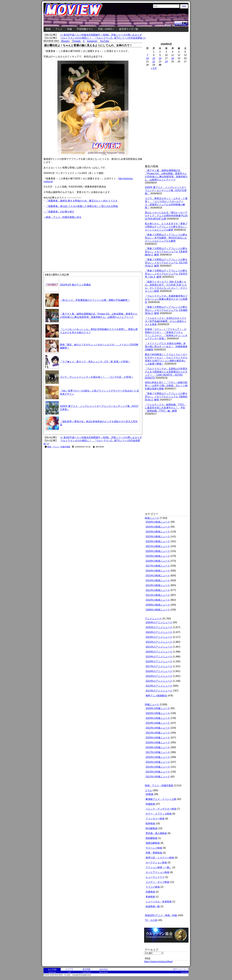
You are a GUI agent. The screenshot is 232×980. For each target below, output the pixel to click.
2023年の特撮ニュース (158, 723)
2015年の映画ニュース (158, 576)
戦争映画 (150, 823)
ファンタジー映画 (155, 819)
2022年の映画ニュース (158, 541)
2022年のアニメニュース (159, 642)
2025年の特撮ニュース (158, 713)
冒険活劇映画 (153, 843)
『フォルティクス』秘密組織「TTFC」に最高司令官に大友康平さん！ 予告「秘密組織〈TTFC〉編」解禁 (166, 408)
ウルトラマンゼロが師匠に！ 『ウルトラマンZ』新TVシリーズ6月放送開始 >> (103, 38)
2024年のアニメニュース (159, 632)
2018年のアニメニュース (159, 661)
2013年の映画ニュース (158, 585)
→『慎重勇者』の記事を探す (59, 212)
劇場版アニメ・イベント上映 (161, 799)
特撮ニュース (152, 704)
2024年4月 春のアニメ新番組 (75, 285)
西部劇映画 (152, 838)
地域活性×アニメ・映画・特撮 (161, 915)
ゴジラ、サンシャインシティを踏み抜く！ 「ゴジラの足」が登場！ (97, 377)
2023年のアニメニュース (159, 637)
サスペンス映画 (154, 848)
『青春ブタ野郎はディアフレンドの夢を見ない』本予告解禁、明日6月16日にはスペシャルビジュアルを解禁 (166, 238)
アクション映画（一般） (159, 867)
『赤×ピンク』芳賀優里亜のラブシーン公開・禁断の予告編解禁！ (95, 300)
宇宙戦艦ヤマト (85, 29)
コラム (148, 790)
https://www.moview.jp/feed (158, 962)
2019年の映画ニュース (158, 556)
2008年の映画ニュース (158, 610)
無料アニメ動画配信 (156, 696)
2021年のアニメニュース (159, 647)
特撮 (70, 29)
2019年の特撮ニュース (158, 742)
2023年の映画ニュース (158, 537)
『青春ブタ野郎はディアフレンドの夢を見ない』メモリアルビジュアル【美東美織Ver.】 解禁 (166, 252)
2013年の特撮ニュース (158, 772)
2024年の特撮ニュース (158, 718)
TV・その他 (151, 920)
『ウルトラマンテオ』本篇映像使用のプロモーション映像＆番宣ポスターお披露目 (166, 299)
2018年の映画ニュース (158, 561)
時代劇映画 (152, 828)
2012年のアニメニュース (159, 691)
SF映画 (149, 794)
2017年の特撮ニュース (158, 752)
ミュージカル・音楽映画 (159, 902)
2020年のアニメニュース (159, 652)
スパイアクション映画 (157, 872)
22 (154, 62)
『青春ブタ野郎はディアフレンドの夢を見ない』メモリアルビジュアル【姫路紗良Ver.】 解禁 (166, 397)
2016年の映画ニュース (158, 571)
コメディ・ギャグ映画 (157, 882)
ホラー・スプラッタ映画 (159, 814)
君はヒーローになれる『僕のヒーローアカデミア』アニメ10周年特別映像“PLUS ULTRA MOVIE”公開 (166, 216)
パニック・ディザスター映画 (161, 809)
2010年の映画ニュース (158, 600)
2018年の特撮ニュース (158, 747)
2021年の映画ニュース (158, 546)
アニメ (59, 29)
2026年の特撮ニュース (158, 708)
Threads (76, 41)
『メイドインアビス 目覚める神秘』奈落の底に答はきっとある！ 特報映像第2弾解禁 (166, 347)
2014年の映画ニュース (158, 580)
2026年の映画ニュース (158, 522)
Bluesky (65, 41)
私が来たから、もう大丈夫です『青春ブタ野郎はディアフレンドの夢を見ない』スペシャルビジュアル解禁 (166, 227)
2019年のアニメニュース (159, 657)
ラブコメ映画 (153, 887)
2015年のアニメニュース (159, 676)
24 (166, 62)
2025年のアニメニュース (159, 627)
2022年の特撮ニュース (158, 728)
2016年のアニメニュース (159, 671)
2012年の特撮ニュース (158, 777)
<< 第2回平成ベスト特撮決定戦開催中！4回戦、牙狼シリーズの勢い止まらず (101, 35)
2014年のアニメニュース (159, 681)
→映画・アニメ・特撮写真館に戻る (62, 217)
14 (147, 58)
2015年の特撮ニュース (158, 762)
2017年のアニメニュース (159, 666)
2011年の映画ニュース (158, 595)
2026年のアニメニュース (159, 622)
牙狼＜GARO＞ (106, 29)
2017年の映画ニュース (158, 566)
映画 (48, 29)
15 (154, 58)
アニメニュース (153, 619)
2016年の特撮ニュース (158, 757)
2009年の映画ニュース (158, 605)
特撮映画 (150, 804)
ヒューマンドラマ (155, 877)
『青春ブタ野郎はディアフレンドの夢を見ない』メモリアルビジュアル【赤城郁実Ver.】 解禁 (166, 310)
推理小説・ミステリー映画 (160, 858)
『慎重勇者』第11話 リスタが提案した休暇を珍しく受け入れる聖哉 (82, 206)
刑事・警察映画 (154, 853)
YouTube (105, 41)
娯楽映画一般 (153, 906)
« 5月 (154, 68)
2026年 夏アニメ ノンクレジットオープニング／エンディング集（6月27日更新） (166, 190)
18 (173, 58)
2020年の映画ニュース (158, 551)
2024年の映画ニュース (158, 532)
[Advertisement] (68, 240)
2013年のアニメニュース (159, 686)
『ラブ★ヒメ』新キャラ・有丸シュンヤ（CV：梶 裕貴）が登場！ (95, 362)
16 (160, 58)
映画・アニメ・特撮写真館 (59, 447)
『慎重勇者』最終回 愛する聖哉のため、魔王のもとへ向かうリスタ (82, 201)
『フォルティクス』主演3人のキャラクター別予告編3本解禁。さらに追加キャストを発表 (166, 321)
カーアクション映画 (156, 863)
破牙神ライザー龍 (129, 29)
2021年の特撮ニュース (158, 733)
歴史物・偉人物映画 (156, 833)
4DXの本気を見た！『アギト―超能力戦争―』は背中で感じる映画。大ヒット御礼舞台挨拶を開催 (166, 386)
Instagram (92, 41)
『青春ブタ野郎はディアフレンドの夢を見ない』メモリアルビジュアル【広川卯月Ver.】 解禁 (166, 263)
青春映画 (150, 897)
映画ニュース (152, 518)
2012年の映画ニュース (158, 590)
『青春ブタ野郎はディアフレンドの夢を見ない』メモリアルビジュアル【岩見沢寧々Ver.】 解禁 (166, 274)
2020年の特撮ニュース (158, 738)
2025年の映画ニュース (158, 527)
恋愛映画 (150, 892)
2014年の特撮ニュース (158, 767)
